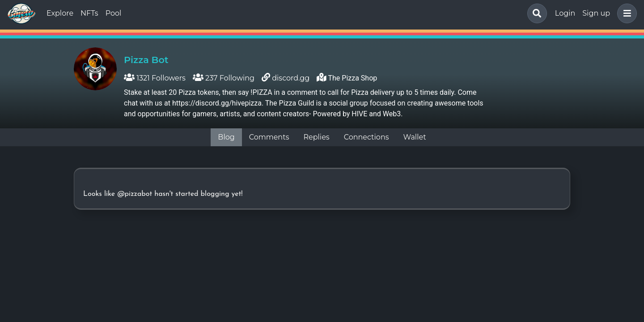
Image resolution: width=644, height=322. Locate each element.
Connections (366, 137)
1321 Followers (155, 78)
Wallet (415, 137)
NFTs (89, 13)
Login (565, 13)
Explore (60, 13)
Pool (114, 13)
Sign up (596, 13)
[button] (625, 13)
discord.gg (291, 78)
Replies (316, 137)
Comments (269, 137)
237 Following (224, 78)
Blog (226, 137)
